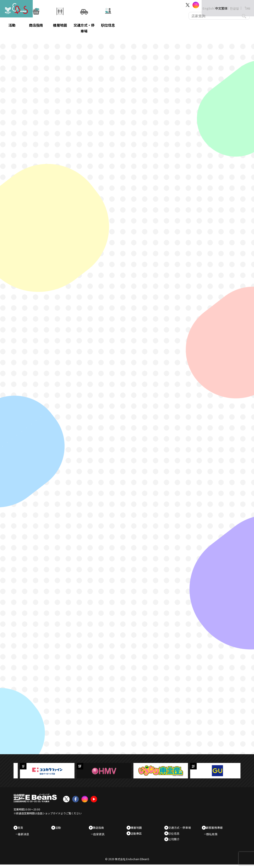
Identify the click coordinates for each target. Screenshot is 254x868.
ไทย (243, 5)
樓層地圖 (138, 828)
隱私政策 (214, 836)
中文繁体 (217, 5)
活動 (60, 828)
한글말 (230, 5)
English (204, 5)
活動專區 (138, 835)
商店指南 (100, 828)
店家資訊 (101, 836)
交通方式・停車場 (181, 828)
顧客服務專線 (216, 828)
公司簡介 (175, 842)
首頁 (22, 828)
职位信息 (175, 835)
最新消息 (26, 836)
